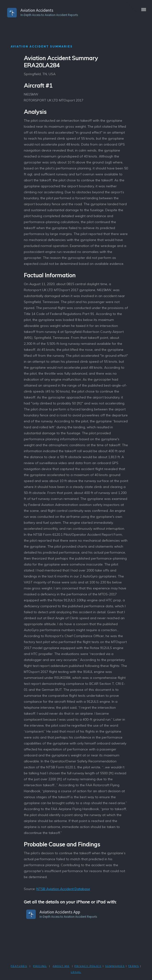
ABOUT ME (61, 966)
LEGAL (76, 972)
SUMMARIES (115, 966)
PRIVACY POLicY (88, 966)
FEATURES (19, 966)
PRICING (40, 966)
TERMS (134, 966)
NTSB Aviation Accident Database (63, 889)
